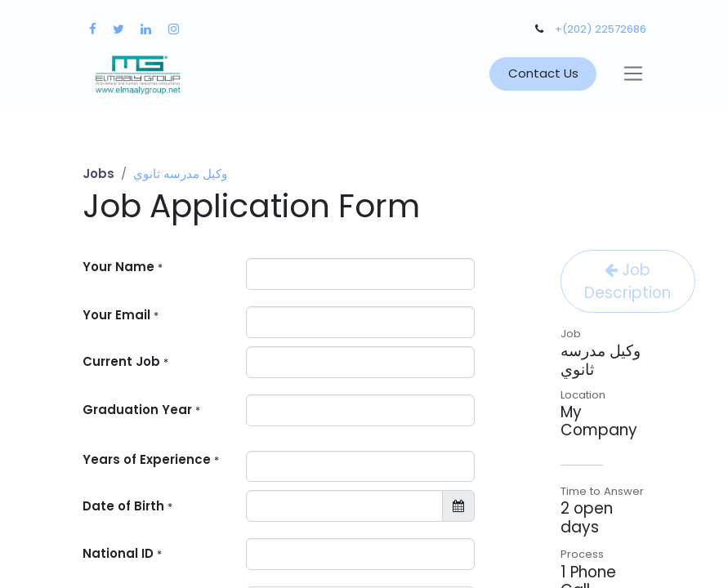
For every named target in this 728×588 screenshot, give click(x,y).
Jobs (98, 174)
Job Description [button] (628, 281)
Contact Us (543, 73)
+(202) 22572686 (601, 29)
